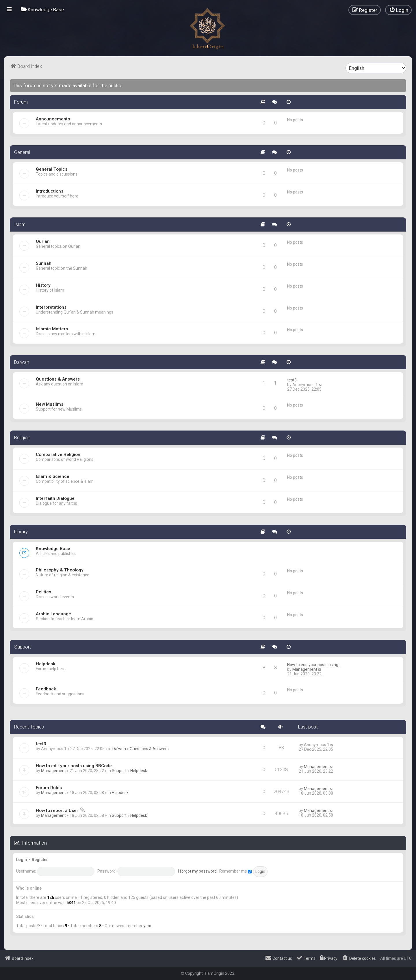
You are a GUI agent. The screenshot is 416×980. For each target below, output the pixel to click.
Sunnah (44, 263)
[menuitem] (42, 9)
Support (23, 647)
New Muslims (50, 404)
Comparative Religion (58, 454)
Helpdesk (45, 664)
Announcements (53, 119)
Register (40, 860)
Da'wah (22, 362)
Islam (20, 224)
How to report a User (57, 811)
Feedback (46, 689)
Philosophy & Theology (60, 570)
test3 (292, 380)
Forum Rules (49, 788)
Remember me (235, 871)
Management (305, 669)
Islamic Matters (52, 329)
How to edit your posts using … (314, 665)
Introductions (50, 191)
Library (21, 532)
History (43, 285)
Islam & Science (53, 476)
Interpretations (51, 307)
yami (148, 926)
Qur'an (43, 241)
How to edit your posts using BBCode (74, 766)
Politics (43, 592)
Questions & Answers (58, 379)
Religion (22, 437)
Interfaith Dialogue (55, 498)
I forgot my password (197, 871)
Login (22, 860)
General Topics (52, 169)
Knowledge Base (53, 549)
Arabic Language (53, 614)
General (22, 152)
